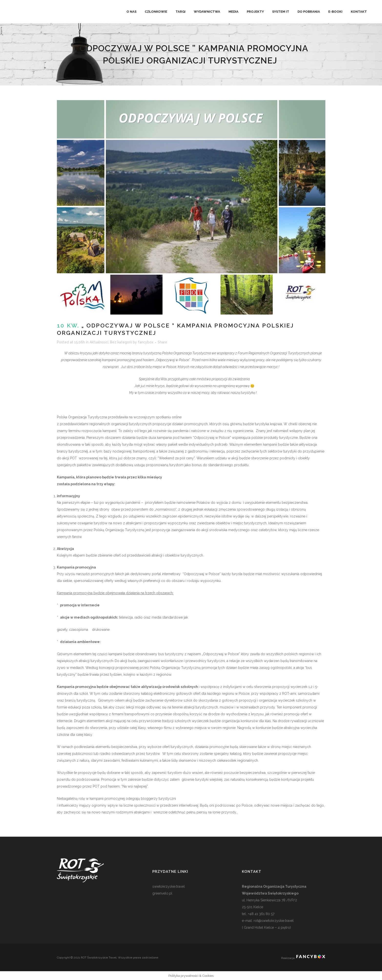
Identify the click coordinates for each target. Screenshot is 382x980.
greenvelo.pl (162, 893)
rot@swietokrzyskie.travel (273, 921)
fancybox (146, 342)
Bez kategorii (121, 342)
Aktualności (99, 342)
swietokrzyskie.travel (169, 886)
